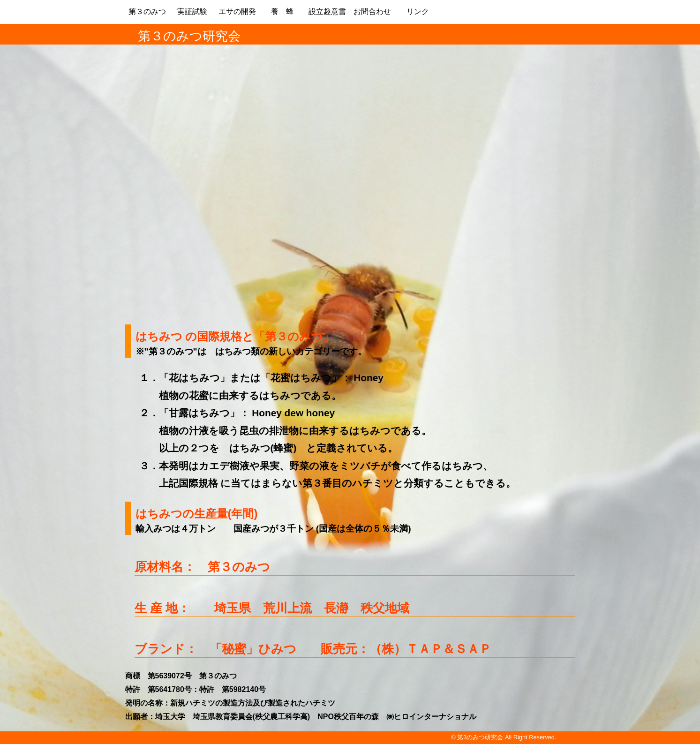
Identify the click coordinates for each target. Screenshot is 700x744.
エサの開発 (237, 11)
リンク (418, 11)
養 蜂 (282, 11)
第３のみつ (147, 11)
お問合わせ (372, 11)
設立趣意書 (327, 11)
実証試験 (192, 11)
